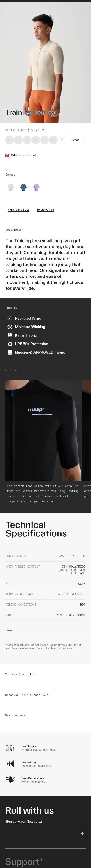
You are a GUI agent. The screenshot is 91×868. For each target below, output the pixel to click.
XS (10, 152)
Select (75, 152)
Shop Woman (54, 9)
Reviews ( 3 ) (45, 222)
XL (45, 152)
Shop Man (34, 9)
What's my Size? (19, 222)
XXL (53, 152)
